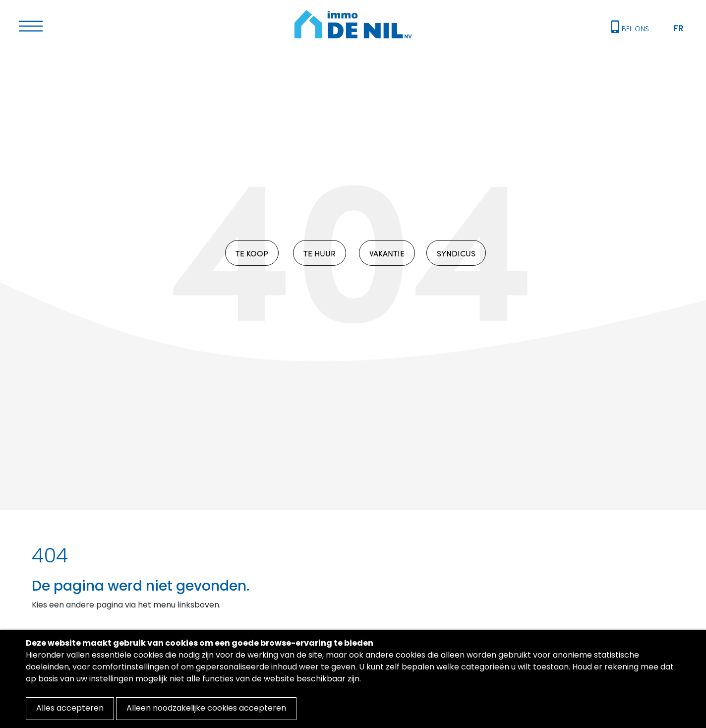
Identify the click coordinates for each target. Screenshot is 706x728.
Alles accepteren (70, 709)
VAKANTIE (387, 253)
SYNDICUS (456, 253)
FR (678, 29)
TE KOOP (252, 253)
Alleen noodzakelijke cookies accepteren (206, 709)
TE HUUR (320, 253)
